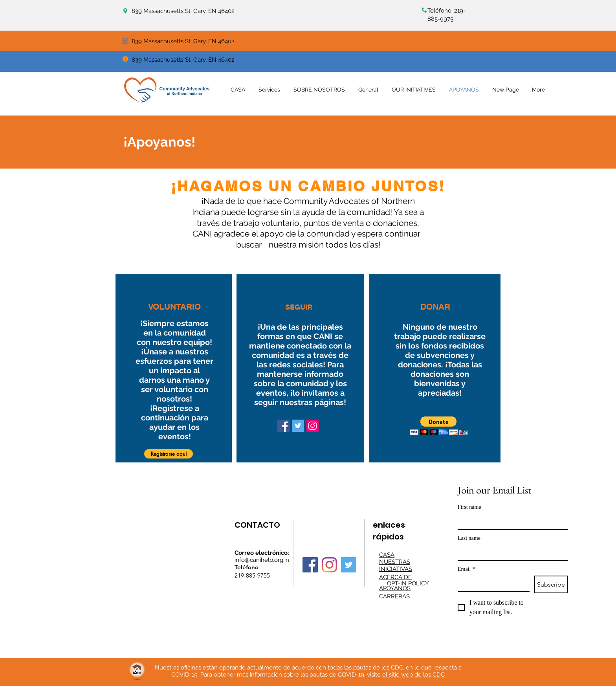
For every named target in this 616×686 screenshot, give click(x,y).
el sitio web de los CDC (413, 675)
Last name (469, 538)
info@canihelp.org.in (262, 560)
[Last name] (510, 552)
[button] (169, 454)
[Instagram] (313, 426)
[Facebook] (283, 426)
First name (469, 507)
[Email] (491, 583)
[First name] (510, 521)
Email (466, 569)
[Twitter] (298, 426)
